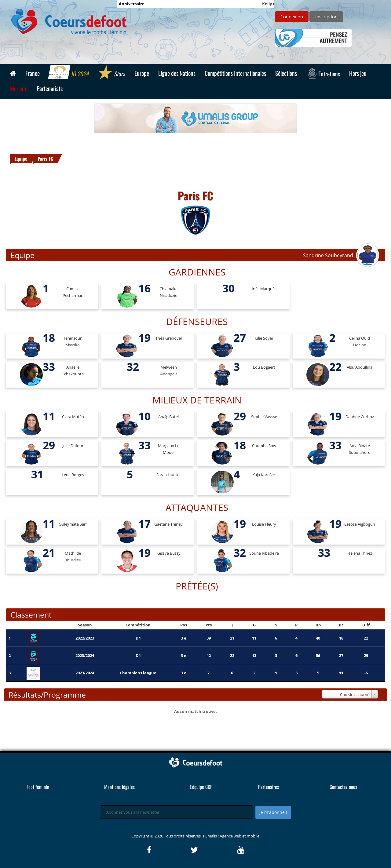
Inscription (326, 16)
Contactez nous (343, 787)
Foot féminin (38, 787)
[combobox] (350, 694)
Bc (341, 625)
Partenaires (269, 787)
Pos (184, 625)
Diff (366, 625)
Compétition (138, 625)
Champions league (138, 673)
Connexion (292, 16)
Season (85, 625)
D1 (138, 638)
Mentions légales (119, 787)
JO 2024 (69, 73)
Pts (209, 625)
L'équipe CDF (201, 787)
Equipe (21, 159)
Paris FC (46, 159)
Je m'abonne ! (273, 812)
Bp (318, 625)
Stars (112, 73)
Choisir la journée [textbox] (356, 695)
